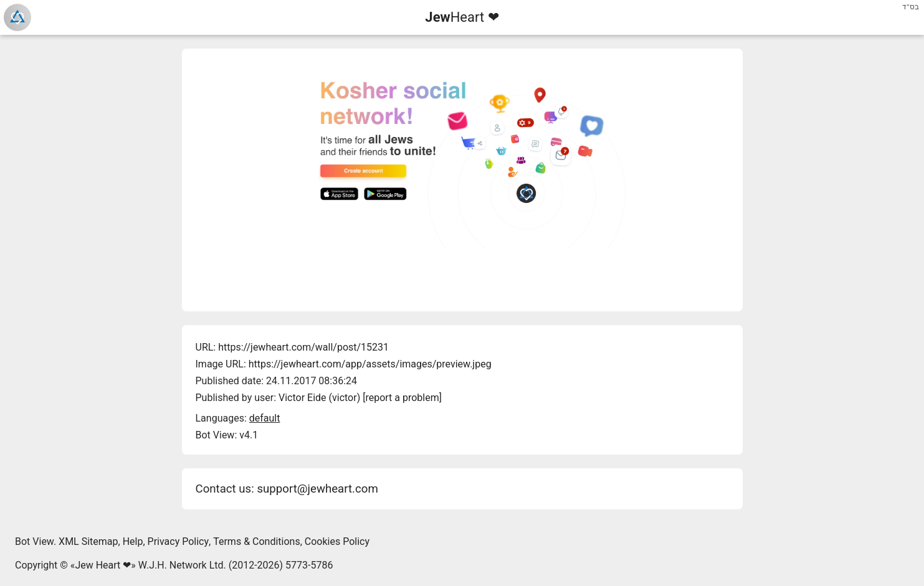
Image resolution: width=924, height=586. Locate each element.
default (265, 418)
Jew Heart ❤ (103, 565)
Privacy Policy (179, 541)
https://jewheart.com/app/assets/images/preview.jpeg (370, 364)
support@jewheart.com (317, 489)
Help (133, 541)
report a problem (402, 398)
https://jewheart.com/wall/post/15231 (303, 347)
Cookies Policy (337, 541)
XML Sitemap (88, 541)
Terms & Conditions (257, 541)
